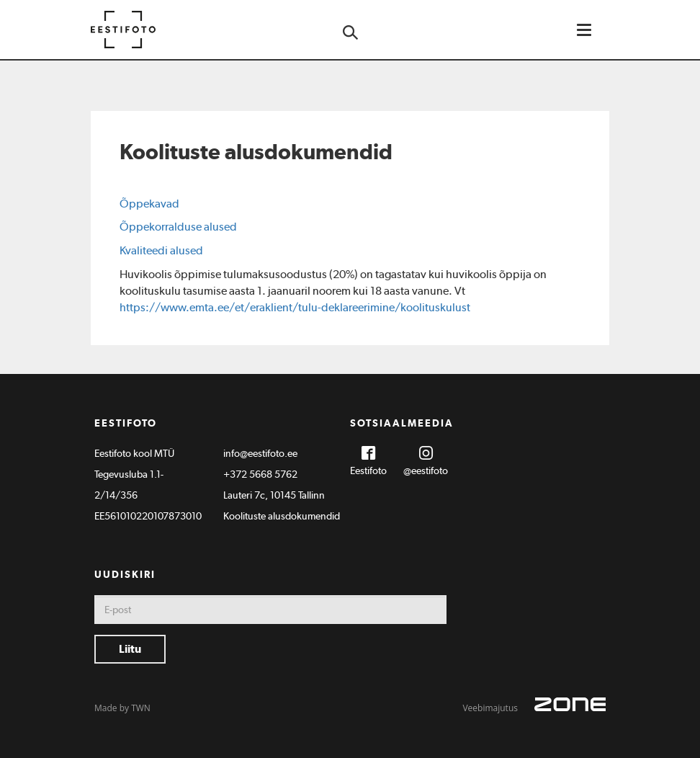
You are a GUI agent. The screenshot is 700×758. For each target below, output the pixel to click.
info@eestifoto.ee (260, 453)
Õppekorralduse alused (178, 227)
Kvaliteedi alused (161, 250)
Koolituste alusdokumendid (282, 516)
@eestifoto (426, 471)
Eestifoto (368, 471)
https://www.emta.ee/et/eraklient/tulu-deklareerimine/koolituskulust (295, 307)
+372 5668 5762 (260, 474)
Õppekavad (149, 204)
